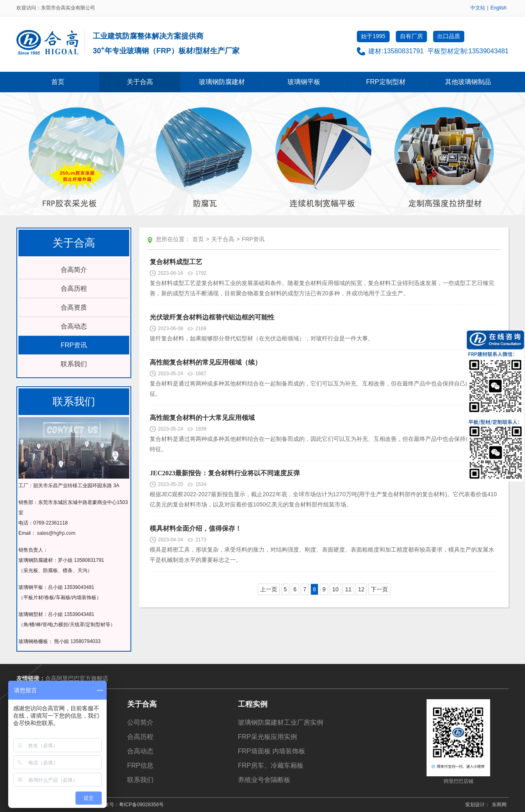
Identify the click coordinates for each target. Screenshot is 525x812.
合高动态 (74, 326)
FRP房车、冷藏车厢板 (271, 765)
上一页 (269, 589)
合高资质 (74, 307)
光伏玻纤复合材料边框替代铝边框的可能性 (212, 317)
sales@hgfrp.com (56, 533)
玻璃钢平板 (304, 82)
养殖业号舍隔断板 (264, 780)
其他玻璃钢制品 (468, 82)
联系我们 (74, 364)
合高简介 (74, 270)
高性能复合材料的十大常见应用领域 (202, 418)
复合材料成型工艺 (176, 262)
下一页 (379, 589)
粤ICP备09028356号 (141, 805)
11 (348, 589)
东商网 (499, 805)
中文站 (478, 8)
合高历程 (74, 289)
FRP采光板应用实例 (267, 737)
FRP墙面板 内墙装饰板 (272, 751)
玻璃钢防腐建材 (222, 82)
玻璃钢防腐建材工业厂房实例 (281, 722)
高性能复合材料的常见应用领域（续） (205, 362)
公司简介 (140, 722)
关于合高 (140, 82)
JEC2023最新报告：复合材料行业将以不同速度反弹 (225, 473)
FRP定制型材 (386, 82)
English (499, 8)
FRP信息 (140, 765)
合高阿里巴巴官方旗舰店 (77, 678)
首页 (58, 82)
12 (361, 589)
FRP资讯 (74, 345)
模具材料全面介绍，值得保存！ (196, 528)
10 (336, 589)
